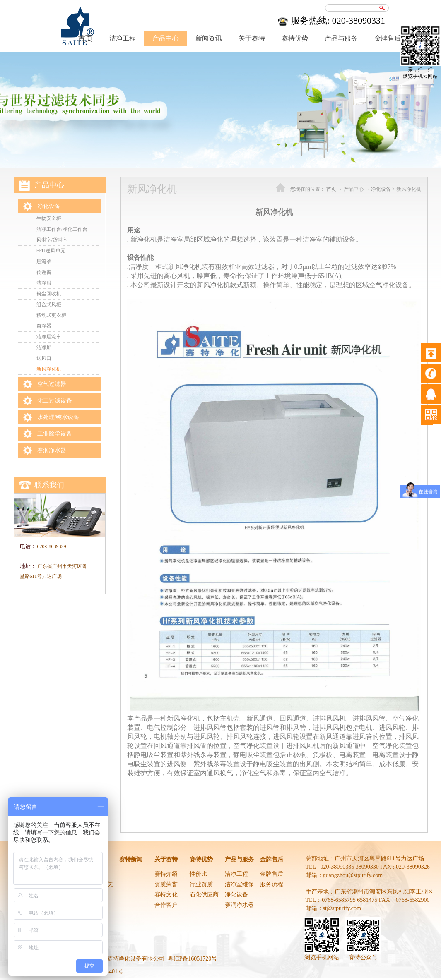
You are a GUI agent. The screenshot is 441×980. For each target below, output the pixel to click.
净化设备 (381, 189)
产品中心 (354, 189)
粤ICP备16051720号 (193, 959)
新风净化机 (409, 189)
